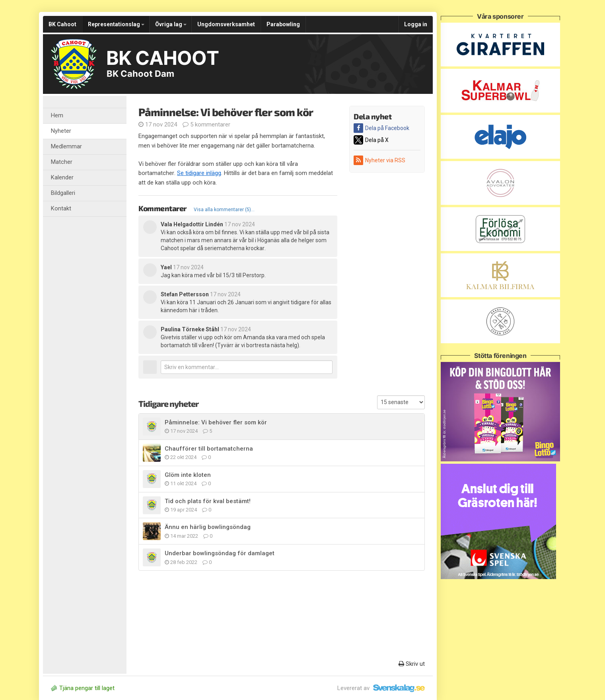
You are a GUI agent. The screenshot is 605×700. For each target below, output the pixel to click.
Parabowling (283, 24)
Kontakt (61, 209)
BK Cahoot (62, 24)
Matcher (62, 162)
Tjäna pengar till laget (83, 688)
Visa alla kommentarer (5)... (224, 210)
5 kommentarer (206, 124)
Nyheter (61, 131)
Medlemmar (66, 147)
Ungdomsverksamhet (226, 24)
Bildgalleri (63, 193)
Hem (57, 116)
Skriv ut (412, 664)
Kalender (62, 178)
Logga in (416, 24)
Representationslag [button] (116, 24)
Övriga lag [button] (171, 24)
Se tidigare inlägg (199, 173)
